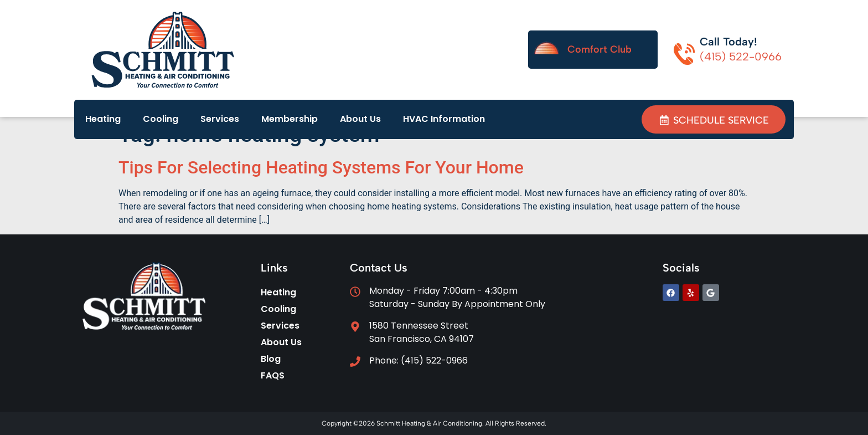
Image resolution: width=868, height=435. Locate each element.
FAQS (273, 375)
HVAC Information (444, 119)
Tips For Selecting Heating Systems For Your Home (321, 167)
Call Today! (728, 42)
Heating (103, 119)
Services (220, 119)
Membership (290, 119)
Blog (271, 359)
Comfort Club (600, 49)
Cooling (161, 119)
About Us (360, 119)
